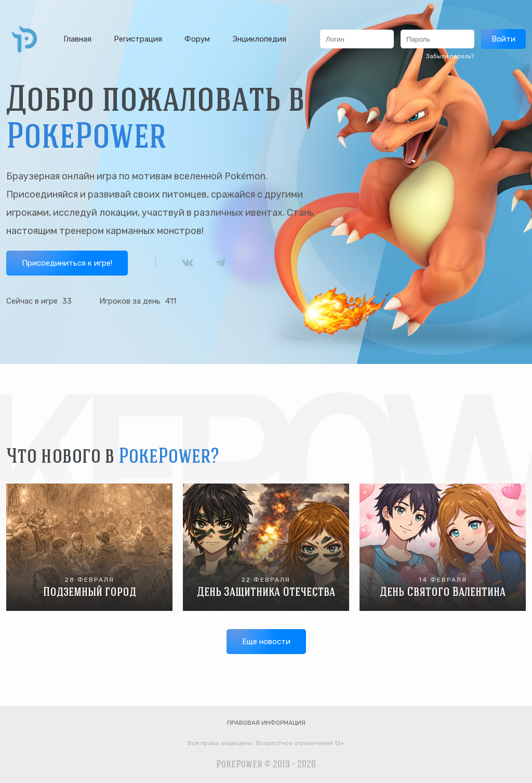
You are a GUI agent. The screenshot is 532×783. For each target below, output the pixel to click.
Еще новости (266, 642)
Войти (503, 39)
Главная (77, 39)
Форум (197, 39)
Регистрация (138, 39)
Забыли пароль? (450, 56)
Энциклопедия (259, 39)
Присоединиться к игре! (67, 263)
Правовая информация (266, 723)
